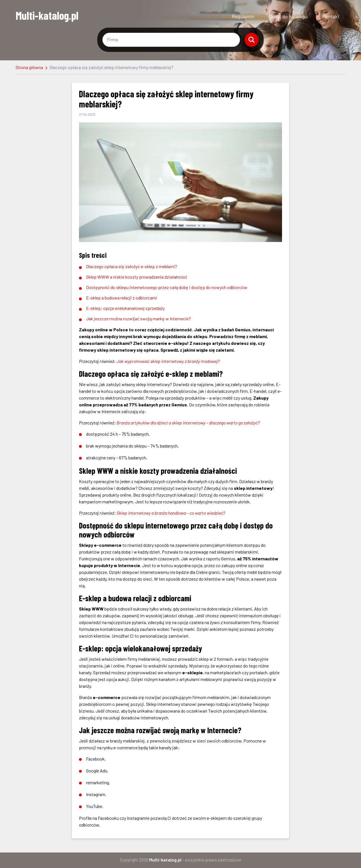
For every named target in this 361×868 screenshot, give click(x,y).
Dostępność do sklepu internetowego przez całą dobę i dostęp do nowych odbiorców (167, 287)
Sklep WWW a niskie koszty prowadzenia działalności (137, 277)
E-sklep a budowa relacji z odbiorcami (122, 298)
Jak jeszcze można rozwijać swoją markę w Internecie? (138, 319)
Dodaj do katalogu (288, 16)
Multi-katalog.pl (47, 15)
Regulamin (243, 16)
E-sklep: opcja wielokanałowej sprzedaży (125, 308)
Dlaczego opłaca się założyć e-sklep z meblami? (132, 266)
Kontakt (331, 16)
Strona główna (29, 67)
